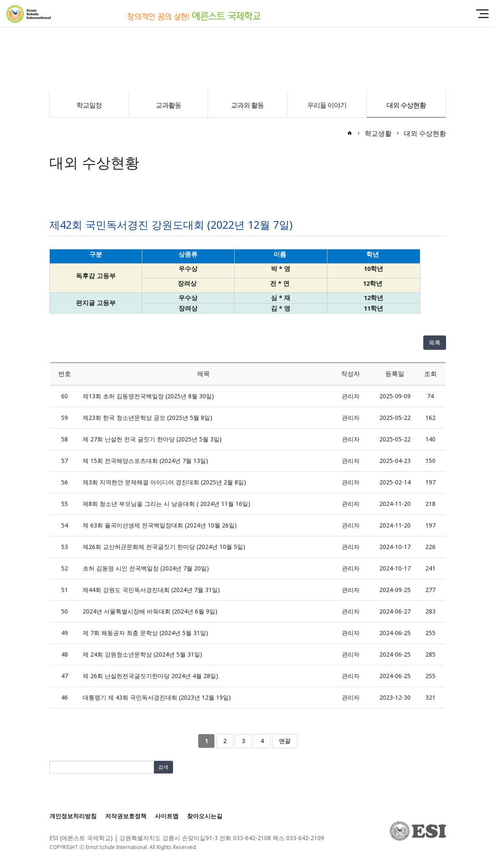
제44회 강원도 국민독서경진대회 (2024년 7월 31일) (151, 590)
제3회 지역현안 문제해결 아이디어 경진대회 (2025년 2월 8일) (164, 482)
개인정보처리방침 (73, 816)
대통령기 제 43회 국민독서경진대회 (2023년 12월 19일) (157, 697)
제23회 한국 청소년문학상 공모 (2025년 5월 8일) (147, 418)
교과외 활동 (247, 105)
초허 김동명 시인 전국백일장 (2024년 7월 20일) (146, 568)
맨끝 (285, 741)
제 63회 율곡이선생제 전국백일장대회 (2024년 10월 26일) (160, 525)
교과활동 (168, 105)
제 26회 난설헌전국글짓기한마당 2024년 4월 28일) (150, 676)
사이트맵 (167, 816)
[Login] (207, 847)
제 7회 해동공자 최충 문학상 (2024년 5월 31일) (145, 633)
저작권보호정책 (126, 816)
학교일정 (89, 105)
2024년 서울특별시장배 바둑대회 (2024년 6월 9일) (150, 611)
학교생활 (378, 133)
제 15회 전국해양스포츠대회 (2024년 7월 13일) (145, 461)
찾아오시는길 (205, 816)
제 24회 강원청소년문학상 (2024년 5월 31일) (142, 654)
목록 (435, 342)
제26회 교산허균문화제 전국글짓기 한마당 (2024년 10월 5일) (164, 547)
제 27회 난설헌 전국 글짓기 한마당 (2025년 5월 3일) (152, 439)
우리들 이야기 (327, 105)
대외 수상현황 (406, 105)
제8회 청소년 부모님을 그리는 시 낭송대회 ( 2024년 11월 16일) (166, 504)
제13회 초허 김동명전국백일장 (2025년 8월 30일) (148, 396)
